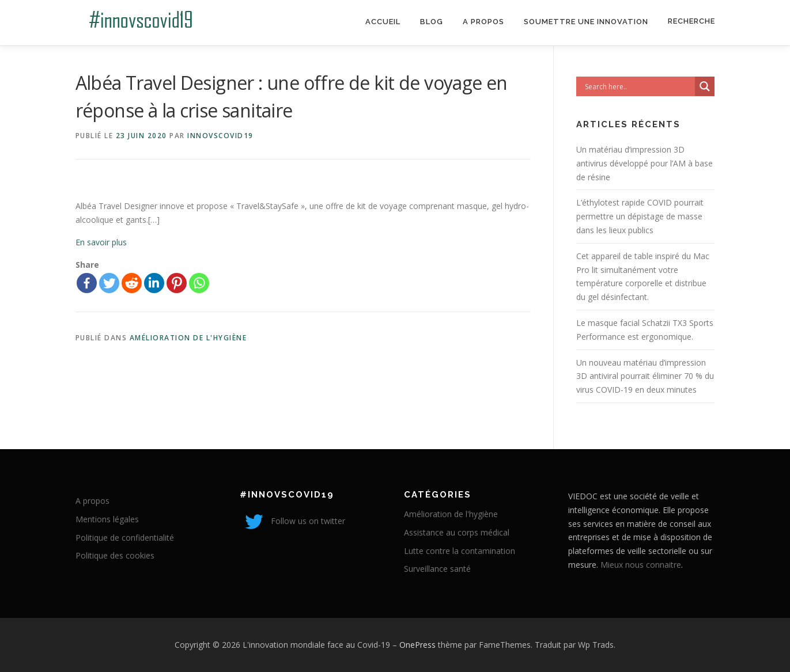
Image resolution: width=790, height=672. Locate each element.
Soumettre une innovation (586, 22)
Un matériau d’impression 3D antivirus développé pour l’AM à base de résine (645, 163)
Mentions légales (107, 519)
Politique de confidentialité (125, 538)
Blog (432, 22)
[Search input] (638, 86)
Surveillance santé (437, 569)
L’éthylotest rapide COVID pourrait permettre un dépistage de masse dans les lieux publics (640, 216)
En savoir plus (101, 242)
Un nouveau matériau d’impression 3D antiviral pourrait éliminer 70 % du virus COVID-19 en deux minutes (645, 376)
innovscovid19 (220, 136)
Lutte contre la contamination (460, 551)
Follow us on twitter (292, 521)
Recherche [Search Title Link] (691, 21)
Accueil (383, 22)
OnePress (417, 645)
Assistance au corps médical (457, 532)
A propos (483, 22)
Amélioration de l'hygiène (188, 338)
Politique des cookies (115, 555)
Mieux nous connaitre (641, 565)
